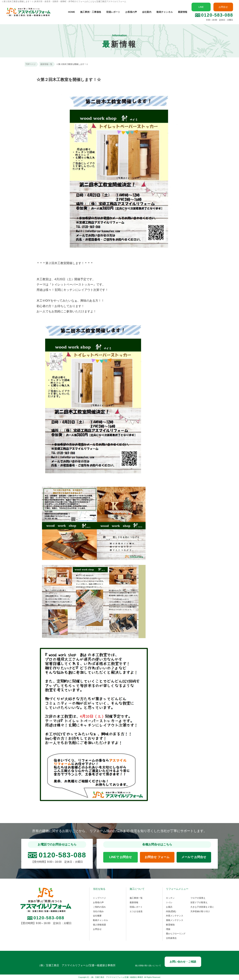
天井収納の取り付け (200, 911)
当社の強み (98, 911)
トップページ (99, 898)
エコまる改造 (136, 911)
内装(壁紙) (171, 911)
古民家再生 (171, 938)
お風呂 (169, 907)
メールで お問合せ (194, 857)
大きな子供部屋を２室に (202, 907)
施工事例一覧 (136, 898)
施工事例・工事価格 (91, 12)
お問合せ (223, 7)
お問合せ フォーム (157, 857)
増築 (168, 929)
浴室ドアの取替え (199, 903)
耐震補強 (170, 925)
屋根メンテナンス (175, 920)
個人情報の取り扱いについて (148, 966)
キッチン (170, 898)
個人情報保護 (99, 925)
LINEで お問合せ (120, 857)
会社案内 (147, 12)
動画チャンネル (165, 12)
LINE (201, 7)
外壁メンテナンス (175, 916)
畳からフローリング (176, 934)
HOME (72, 12)
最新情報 (183, 12)
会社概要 (97, 916)
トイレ (169, 903)
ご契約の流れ (99, 907)
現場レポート (113, 12)
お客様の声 (131, 12)
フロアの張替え (198, 898)
